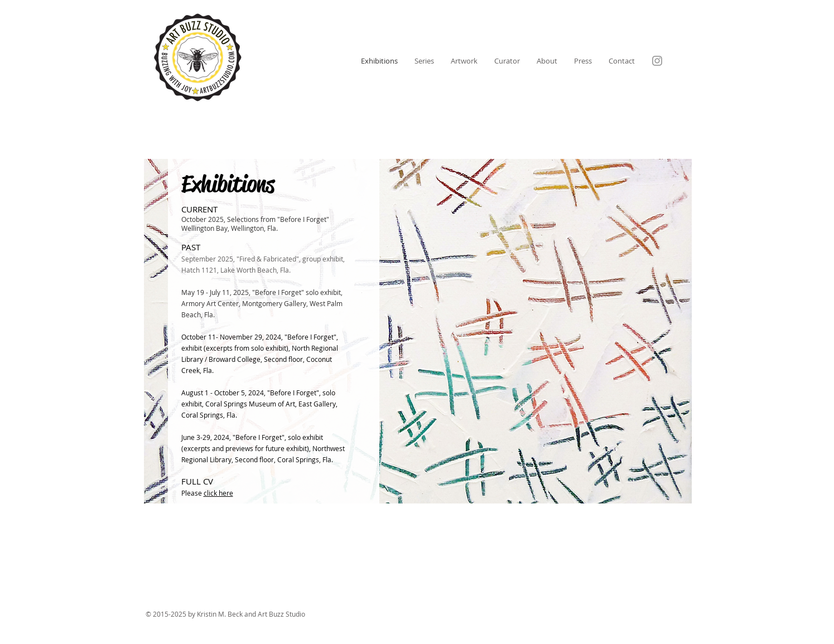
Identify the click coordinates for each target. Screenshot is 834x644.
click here (218, 493)
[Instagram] (657, 61)
